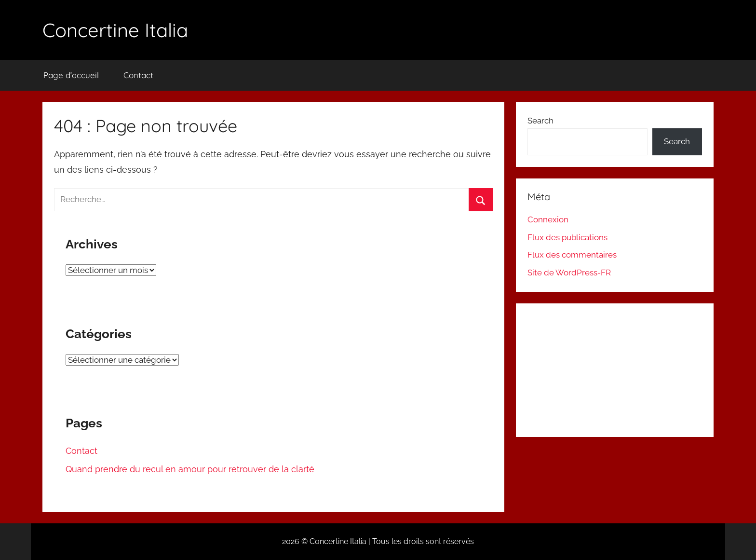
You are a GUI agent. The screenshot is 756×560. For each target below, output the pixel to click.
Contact (138, 75)
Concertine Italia (115, 30)
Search (540, 121)
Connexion (548, 219)
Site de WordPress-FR (569, 273)
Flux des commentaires (572, 255)
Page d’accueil (71, 75)
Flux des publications (567, 237)
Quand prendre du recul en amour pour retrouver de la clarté (190, 469)
